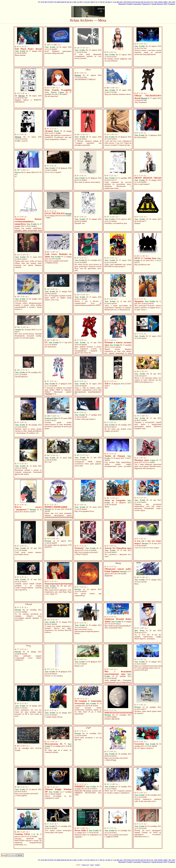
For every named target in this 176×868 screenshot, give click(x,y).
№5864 (35, 836)
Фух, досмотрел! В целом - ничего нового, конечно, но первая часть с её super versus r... (148, 308)
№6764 (114, 304)
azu (121, 2)
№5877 (24, 792)
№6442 (84, 509)
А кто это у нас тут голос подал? (147, 548)
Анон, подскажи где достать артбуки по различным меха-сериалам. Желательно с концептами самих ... (118, 185)
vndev (165, 2)
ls (134, 2)
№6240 (114, 505)
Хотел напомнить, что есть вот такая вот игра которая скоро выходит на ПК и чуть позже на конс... (28, 713)
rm (142, 2)
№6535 (24, 301)
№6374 (144, 376)
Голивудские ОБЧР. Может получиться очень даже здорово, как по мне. (88, 464)
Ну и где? (48, 462)
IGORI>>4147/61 (21, 141)
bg (101, 2)
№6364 (144, 546)
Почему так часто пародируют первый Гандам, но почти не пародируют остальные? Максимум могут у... (148, 833)
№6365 (114, 552)
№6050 (58, 794)
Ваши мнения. (20, 55)
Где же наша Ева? (52, 96)
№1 (16, 174)
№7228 (24, 139)
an (42, 2)
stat (173, 2)
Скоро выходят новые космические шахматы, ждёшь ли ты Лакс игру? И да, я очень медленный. (88, 711)
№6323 (54, 588)
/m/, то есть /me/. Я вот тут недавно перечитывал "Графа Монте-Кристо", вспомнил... (148, 637)
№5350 (144, 582)
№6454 (107, 460)
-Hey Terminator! (141, 102)
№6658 (84, 345)
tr (111, 2)
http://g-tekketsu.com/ (142, 265)
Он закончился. (51, 347)
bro (46, 2)
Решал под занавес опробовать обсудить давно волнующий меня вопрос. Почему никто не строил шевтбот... (28, 231)
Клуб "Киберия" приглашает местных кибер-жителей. (58, 52)
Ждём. (107, 507)
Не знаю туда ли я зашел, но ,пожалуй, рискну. (58, 751)
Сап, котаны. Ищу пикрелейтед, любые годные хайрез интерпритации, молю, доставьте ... (118, 465)
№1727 (114, 180)
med (62, 2)
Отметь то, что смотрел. (54, 676)
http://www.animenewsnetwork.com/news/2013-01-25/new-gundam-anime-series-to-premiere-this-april (152, 668)
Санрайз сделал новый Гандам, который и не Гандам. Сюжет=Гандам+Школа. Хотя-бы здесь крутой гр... (28, 587)
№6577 (107, 386)
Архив (154, 4)
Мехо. (137, 584)
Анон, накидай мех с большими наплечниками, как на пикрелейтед (118, 681)
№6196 (24, 654)
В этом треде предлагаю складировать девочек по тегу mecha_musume (88, 56)
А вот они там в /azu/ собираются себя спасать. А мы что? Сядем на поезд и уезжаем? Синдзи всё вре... (118, 143)
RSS (165, 4)
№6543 (24, 427)
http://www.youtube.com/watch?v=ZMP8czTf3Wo (57, 262)
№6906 (54, 170)
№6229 (54, 674)
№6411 (144, 502)
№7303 (84, 77)
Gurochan (137, 4)
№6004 (114, 717)
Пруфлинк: (109, 576)
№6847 (65, 94)
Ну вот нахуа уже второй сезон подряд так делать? (118, 430)
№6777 (144, 221)
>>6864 (48, 218)
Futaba (129, 4)
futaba (92, 865)
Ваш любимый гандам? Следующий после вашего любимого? (28, 658)
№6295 (54, 543)
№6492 (114, 221)
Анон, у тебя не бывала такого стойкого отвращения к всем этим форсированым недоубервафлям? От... (88, 391)
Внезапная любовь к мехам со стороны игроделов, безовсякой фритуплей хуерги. (28, 472)
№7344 (144, 48)
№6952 (84, 139)
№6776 (137, 262)
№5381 (58, 259)
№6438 (24, 468)
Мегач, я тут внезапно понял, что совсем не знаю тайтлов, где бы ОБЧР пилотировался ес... (148, 380)
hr (52, 2)
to (150, 2)
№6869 (84, 221)
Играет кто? (79, 666)
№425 (54, 420)
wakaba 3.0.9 (85, 865)
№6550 (118, 347)
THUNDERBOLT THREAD (85, 79)
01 (16, 177)
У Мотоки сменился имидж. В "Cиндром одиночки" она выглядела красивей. (88, 143)
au (106, 2)
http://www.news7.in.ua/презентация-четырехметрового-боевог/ (87, 631)
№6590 (84, 299)
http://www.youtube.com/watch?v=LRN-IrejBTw (27, 795)
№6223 (118, 624)
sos (145, 2)
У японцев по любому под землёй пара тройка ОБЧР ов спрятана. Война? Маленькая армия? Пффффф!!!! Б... (58, 391)
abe (118, 2)
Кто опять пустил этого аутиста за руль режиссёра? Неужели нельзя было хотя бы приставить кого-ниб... (88, 267)
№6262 (144, 338)
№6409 (24, 550)
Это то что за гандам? (53, 172)
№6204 (54, 624)
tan (147, 2)
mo (109, 2)
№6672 (24, 259)
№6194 (24, 708)
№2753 (144, 633)
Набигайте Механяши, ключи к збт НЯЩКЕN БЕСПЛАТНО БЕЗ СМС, (88, 793)
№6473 (33, 512)
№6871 (24, 53)
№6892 (144, 182)
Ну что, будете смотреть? (144, 748)
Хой (106, 388)
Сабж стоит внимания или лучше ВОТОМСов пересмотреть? (118, 265)
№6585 (84, 386)
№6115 (47, 748)
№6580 (54, 386)
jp (132, 2)
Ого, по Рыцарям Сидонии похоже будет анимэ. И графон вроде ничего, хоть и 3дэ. (58, 298)
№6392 (47, 511)
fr (48, 2)
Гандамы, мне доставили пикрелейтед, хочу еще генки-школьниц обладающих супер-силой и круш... (148, 507)
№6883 (34, 226)
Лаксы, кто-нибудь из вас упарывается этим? (58, 797)
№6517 (114, 427)
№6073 (95, 789)
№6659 (54, 345)
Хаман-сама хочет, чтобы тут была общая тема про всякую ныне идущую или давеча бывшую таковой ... (28, 264)
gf (50, 2)
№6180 (114, 678)
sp (88, 2)
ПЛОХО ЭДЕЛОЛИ (112, 719)
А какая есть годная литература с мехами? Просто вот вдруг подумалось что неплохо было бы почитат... (58, 629)
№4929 (24, 375)
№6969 (54, 49)
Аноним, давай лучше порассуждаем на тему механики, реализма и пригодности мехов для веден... (58, 425)
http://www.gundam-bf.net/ (84, 511)
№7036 (114, 92)
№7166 (24, 98)
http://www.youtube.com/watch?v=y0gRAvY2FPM (116, 836)
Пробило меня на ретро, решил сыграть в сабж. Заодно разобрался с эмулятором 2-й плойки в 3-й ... (28, 431)
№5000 (18, 750)
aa (115, 2)
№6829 (84, 262)
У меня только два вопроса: (85, 419)
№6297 (84, 591)
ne (71, 2)
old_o (76, 2)
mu (68, 2)
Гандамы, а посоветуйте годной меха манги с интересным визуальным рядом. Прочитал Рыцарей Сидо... (148, 425)
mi (65, 2)
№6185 (54, 715)
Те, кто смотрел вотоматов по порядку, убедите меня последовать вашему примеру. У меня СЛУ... (28, 617)
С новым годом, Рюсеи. (54, 717)
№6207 (144, 664)
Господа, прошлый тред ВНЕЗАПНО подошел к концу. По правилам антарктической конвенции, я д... (28, 842)
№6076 (114, 756)
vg (103, 2)
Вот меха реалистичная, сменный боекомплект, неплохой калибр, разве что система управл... (28, 336)
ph (81, 2)
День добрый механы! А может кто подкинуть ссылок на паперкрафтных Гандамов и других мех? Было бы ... (88, 350)
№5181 (96, 833)
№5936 (144, 797)
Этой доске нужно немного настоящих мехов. (28, 553)
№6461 (152, 462)
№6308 (124, 574)
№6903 (84, 180)
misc (156, 2)
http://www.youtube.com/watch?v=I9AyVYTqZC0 (86, 553)
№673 (17, 332)
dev (170, 2)
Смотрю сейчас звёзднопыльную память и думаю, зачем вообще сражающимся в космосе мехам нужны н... (28, 306)
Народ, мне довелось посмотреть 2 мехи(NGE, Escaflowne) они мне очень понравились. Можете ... (58, 137)
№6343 (84, 460)
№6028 (154, 746)
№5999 (84, 736)
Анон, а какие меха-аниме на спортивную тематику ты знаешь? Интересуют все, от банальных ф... (118, 308)
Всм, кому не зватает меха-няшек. (87, 182)
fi (127, 2)
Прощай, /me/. (80, 223)
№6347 (24, 582)
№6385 (144, 420)
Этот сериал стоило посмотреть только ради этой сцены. (58, 831)
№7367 (114, 57)
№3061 (54, 460)
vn (152, 2)
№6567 (54, 294)
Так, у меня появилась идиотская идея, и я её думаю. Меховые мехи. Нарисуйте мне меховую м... (148, 466)
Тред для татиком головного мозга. (118, 94)
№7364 (84, 52)
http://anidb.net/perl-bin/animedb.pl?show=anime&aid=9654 (118, 627)
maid (58, 2)
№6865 (69, 216)
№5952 (114, 833)
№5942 (95, 706)
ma (136, 2)
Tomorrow (146, 4)
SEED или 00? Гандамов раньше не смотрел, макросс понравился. (118, 792)
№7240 (144, 100)
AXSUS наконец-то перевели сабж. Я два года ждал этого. (148, 800)
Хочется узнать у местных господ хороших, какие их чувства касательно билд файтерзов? (148, 52)
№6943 (114, 139)
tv (95, 2)
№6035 (114, 789)
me (139, 2)
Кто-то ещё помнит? (142, 184)
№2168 (114, 262)
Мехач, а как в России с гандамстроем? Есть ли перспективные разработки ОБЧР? (88, 303)
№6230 (84, 664)
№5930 (144, 828)
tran (92, 2)
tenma (160, 2)
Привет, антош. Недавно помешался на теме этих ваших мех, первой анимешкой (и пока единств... (118, 352)
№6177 (144, 709)
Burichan (122, 4)
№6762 (151, 304)
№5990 (54, 828)
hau (130, 2)
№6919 (144, 137)
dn (125, 2)
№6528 (84, 417)
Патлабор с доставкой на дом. (116, 223)
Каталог (160, 4)
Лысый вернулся (21, 377)
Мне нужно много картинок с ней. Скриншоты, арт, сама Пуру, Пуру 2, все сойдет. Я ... (58, 592)
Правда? (137, 223)
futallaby (97, 865)
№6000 (24, 612)
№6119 (84, 627)
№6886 (58, 133)
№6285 (94, 550)
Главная (172, 4)
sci (86, 2)
